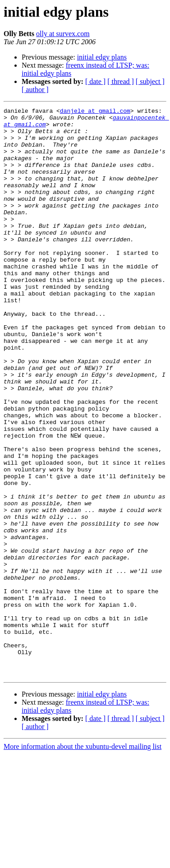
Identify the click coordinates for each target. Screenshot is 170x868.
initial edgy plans (102, 57)
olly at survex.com (63, 34)
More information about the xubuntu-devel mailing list (83, 860)
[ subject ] (150, 81)
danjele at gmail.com (95, 112)
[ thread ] (121, 81)
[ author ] (35, 90)
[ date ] (95, 81)
